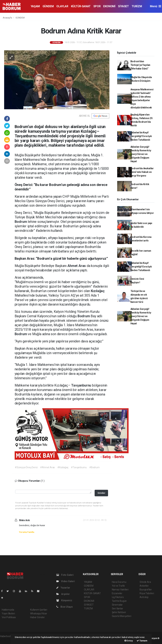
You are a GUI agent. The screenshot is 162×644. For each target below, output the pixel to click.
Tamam (142, 641)
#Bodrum (94, 467)
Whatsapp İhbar (39, 613)
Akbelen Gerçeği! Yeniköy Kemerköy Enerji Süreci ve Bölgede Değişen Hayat (141, 154)
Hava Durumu (119, 582)
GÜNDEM (48, 6)
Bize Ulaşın (65, 607)
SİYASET (123, 6)
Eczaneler (117, 593)
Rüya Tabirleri (147, 593)
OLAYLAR (62, 6)
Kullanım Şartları (39, 610)
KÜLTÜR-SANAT (81, 6)
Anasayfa (8, 18)
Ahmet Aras (77, 266)
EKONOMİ (109, 6)
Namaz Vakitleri (120, 590)
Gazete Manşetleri (122, 616)
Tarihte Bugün (119, 601)
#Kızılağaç (63, 467)
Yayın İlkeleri (8, 613)
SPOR (97, 6)
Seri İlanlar (117, 608)
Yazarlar (63, 588)
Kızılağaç (98, 291)
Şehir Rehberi (119, 612)
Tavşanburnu (82, 385)
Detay (129, 641)
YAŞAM (35, 6)
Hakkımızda (8, 610)
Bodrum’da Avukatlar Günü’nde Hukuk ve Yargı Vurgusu (142, 172)
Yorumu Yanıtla (27, 532)
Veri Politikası (9, 617)
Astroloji (144, 597)
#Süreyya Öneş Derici (26, 467)
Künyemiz (64, 600)
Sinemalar (117, 605)
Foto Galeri (65, 575)
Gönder (101, 493)
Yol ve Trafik (118, 586)
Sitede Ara (145, 582)
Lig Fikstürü (118, 597)
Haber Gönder (37, 617)
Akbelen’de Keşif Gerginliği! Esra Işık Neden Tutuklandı (141, 136)
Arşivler (63, 594)
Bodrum (21, 222)
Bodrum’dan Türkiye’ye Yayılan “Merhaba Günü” (140, 65)
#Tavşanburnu (79, 467)
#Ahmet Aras (47, 467)
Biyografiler (146, 590)
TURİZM (137, 6)
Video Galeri (65, 581)
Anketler (144, 586)
